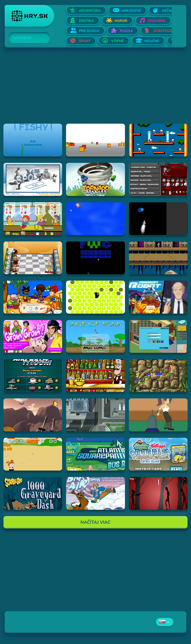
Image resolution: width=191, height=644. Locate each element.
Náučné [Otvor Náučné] (152, 41)
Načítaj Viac (96, 522)
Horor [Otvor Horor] (121, 21)
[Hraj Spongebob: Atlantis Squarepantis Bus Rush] (95, 454)
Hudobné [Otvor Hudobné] (157, 21)
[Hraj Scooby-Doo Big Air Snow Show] (95, 493)
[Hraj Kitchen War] (33, 258)
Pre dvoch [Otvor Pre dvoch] (89, 31)
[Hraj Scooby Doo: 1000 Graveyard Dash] (33, 493)
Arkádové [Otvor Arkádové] (131, 11)
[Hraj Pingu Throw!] (33, 179)
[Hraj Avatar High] (158, 336)
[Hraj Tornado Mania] (95, 179)
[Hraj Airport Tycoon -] (33, 376)
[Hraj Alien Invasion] (158, 219)
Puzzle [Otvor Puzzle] (127, 31)
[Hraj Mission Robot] (158, 297)
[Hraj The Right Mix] (95, 376)
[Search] (27, 38)
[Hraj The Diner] (33, 219)
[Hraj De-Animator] (158, 493)
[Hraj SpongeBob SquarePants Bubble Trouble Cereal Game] (158, 454)
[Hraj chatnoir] (95, 297)
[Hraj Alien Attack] (33, 415)
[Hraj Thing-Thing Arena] (158, 179)
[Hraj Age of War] (95, 336)
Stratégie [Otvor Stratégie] (163, 31)
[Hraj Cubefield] (95, 140)
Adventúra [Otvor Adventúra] (90, 11)
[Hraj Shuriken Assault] (158, 258)
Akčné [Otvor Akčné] (168, 11)
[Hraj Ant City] (95, 415)
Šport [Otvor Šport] (85, 41)
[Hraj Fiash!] (33, 140)
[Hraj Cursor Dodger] (95, 219)
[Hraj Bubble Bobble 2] (158, 140)
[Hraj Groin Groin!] (33, 336)
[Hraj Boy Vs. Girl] (33, 454)
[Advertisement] (95, 89)
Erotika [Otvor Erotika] (86, 21)
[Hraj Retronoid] (95, 258)
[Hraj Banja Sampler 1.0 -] (33, 297)
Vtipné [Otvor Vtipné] (117, 41)
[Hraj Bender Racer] (158, 415)
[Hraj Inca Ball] (158, 376)
